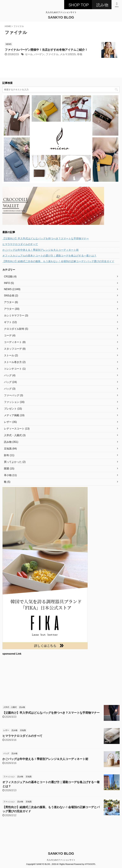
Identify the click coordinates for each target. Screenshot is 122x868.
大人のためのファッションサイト (61, 860)
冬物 (80, 54)
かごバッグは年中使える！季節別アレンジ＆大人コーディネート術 (41, 250)
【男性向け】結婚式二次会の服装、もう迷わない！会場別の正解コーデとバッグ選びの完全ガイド (58, 261)
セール (29, 54)
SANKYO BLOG (61, 17)
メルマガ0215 (68, 54)
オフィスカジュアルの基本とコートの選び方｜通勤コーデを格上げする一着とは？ (49, 256)
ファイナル (52, 54)
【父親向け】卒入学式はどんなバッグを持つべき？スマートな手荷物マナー (46, 239)
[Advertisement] (59, 680)
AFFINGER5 (90, 864)
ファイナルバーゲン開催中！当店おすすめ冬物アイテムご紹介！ (46, 50)
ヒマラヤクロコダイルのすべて (20, 244)
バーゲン (39, 54)
